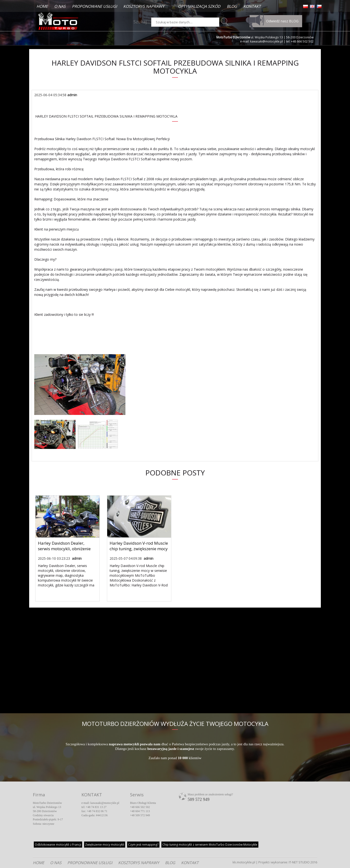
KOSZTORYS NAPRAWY (144, 6)
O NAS (60, 6)
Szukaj (140, 22)
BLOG (232, 6)
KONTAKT (252, 6)
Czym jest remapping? (143, 845)
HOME (42, 6)
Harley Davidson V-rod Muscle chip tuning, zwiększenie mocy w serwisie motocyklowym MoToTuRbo (139, 551)
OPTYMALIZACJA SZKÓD (199, 6)
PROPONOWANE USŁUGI (94, 6)
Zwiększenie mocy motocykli (105, 845)
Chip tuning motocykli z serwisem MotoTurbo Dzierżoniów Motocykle (210, 845)
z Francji (58, 845)
